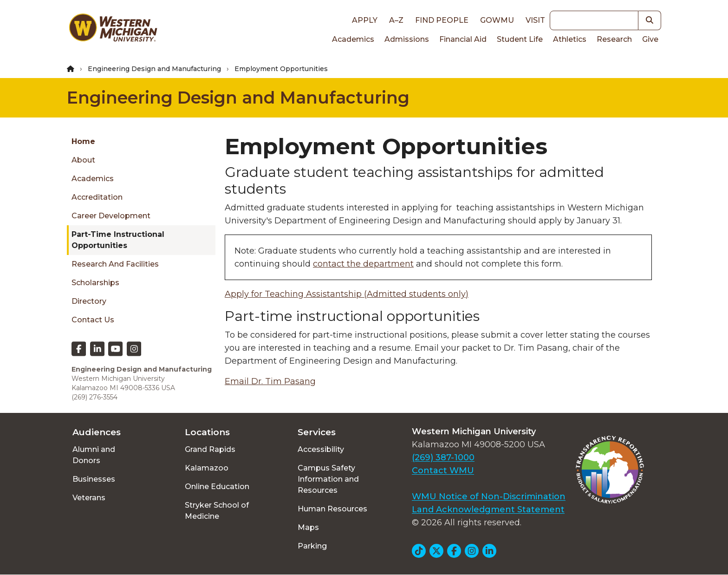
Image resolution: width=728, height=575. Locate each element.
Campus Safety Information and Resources (328, 479)
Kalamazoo (207, 468)
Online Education (217, 487)
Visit (535, 20)
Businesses (94, 479)
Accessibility (321, 449)
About (83, 160)
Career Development (111, 216)
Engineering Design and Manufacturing (154, 69)
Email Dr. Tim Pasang (270, 381)
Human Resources (332, 509)
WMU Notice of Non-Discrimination (489, 497)
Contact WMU (443, 470)
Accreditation (97, 197)
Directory (89, 301)
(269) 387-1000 (443, 457)
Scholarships (95, 283)
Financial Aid (463, 39)
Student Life (520, 39)
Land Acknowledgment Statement (488, 510)
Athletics (570, 39)
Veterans (89, 498)
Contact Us (93, 320)
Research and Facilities (115, 264)
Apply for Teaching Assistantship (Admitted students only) (347, 294)
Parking (312, 546)
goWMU (497, 20)
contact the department (363, 264)
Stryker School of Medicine (217, 511)
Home (83, 141)
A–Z (396, 20)
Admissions (407, 39)
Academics (353, 39)
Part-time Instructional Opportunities (118, 240)
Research (614, 39)
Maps (308, 527)
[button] (650, 20)
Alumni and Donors (94, 455)
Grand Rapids (210, 449)
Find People (442, 20)
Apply (365, 20)
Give (650, 39)
